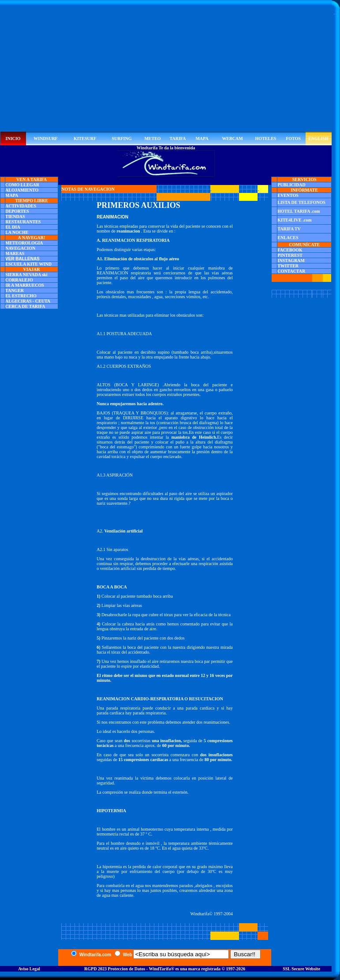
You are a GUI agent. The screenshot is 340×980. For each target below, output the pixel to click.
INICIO (13, 139)
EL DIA (13, 227)
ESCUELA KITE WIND (28, 264)
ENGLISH (318, 139)
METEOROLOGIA (24, 243)
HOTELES (266, 139)
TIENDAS (15, 216)
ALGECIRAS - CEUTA (28, 301)
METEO (152, 139)
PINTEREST (290, 255)
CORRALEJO (19, 280)
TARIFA (178, 139)
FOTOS (293, 139)
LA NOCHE (17, 232)
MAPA (202, 139)
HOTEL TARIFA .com (299, 211)
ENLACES (288, 238)
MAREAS (15, 253)
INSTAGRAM (291, 261)
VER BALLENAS (22, 259)
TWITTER (288, 266)
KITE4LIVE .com (294, 220)
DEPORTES (17, 211)
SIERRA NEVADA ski (26, 275)
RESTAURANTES (23, 222)
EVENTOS (288, 195)
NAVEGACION (20, 248)
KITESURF (85, 139)
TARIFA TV (289, 229)
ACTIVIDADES (21, 206)
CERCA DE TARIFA (25, 306)
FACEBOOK (290, 250)
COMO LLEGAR (22, 185)
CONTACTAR (291, 271)
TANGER (15, 290)
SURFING (121, 139)
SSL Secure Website (301, 969)
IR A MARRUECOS (25, 285)
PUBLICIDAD (291, 185)
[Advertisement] (166, 70)
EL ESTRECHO (21, 296)
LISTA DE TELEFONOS (301, 202)
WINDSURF (45, 139)
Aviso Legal (29, 969)
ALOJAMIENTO (22, 190)
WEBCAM (232, 139)
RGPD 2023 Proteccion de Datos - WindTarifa (127, 969)
